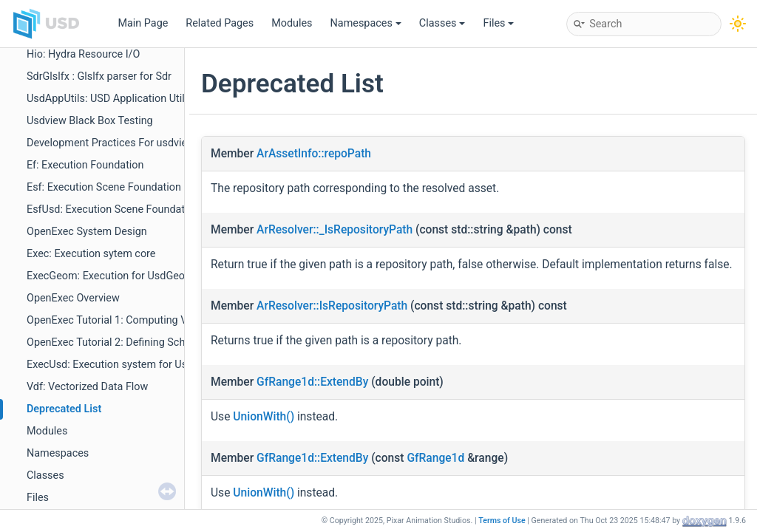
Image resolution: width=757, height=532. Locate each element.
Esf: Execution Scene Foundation (104, 187)
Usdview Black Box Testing (90, 121)
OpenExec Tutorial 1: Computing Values (119, 320)
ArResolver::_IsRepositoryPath (335, 230)
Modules (292, 23)
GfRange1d (435, 458)
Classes (442, 23)
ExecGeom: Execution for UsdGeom (111, 276)
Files (498, 23)
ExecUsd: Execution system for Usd (110, 365)
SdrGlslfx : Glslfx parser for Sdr (99, 76)
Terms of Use (502, 521)
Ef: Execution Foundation (85, 165)
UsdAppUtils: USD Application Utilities (115, 99)
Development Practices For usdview (111, 143)
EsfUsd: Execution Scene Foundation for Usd (132, 209)
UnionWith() (264, 417)
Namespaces (366, 23)
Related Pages (220, 23)
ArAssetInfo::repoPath (314, 154)
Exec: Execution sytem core (91, 254)
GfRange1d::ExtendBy (312, 382)
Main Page (143, 23)
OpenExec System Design (87, 232)
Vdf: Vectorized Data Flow (87, 387)
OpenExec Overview (73, 298)
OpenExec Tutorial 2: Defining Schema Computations (151, 342)
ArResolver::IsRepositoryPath (332, 306)
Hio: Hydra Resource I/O (83, 54)
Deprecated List (64, 409)
